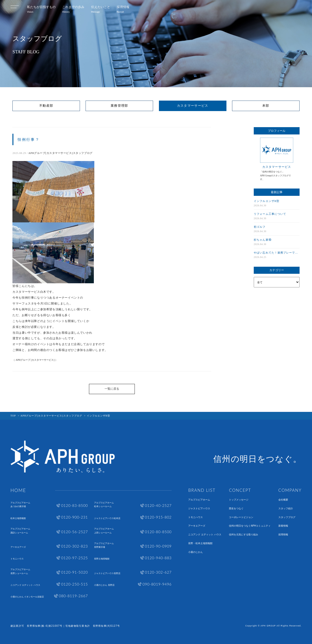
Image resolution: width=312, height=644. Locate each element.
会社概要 (283, 500)
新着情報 (283, 526)
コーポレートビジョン (241, 517)
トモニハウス (195, 517)
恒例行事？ (29, 139)
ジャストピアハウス (199, 509)
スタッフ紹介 (286, 509)
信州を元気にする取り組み (244, 535)
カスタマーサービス (193, 106)
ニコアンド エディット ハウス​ (205, 535)
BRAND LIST (202, 490)
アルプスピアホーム (199, 500)
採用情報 (283, 535)
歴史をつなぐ (236, 509)
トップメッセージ (239, 500)
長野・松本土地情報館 (200, 543)
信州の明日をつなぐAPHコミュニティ (250, 526)
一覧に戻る (112, 389)
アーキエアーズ (197, 526)
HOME (18, 490)
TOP (13, 416)
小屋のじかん (195, 552)
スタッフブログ (287, 517)
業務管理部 (119, 106)
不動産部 (46, 106)
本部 (266, 106)
